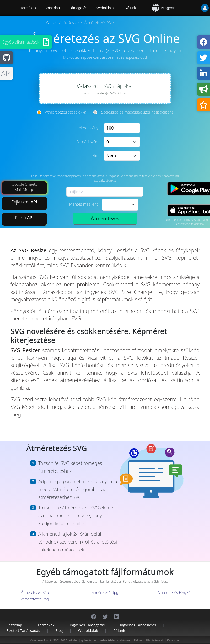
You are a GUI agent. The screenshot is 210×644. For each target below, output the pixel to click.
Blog (59, 630)
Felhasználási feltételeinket (138, 176)
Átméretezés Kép (35, 592)
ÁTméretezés (105, 218)
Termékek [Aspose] (28, 8)
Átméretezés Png (35, 599)
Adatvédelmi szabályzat (115, 640)
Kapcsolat (173, 640)
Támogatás (78, 8)
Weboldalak (106, 8)
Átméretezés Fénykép (175, 592)
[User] (194, 8)
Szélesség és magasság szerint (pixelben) (137, 112)
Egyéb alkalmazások (21, 42)
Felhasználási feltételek (149, 640)
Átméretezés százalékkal (66, 112)
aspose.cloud (136, 57)
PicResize (71, 22)
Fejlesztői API (25, 202)
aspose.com (90, 57)
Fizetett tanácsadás (23, 630)
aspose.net (111, 57)
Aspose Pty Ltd (43, 640)
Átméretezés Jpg (105, 592)
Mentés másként (83, 204)
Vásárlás (52, 8)
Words (52, 22)
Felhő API (25, 218)
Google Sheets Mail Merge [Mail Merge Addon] (24, 187)
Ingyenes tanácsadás (138, 625)
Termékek (46, 625)
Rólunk (131, 8)
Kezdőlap (14, 625)
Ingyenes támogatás (87, 625)
